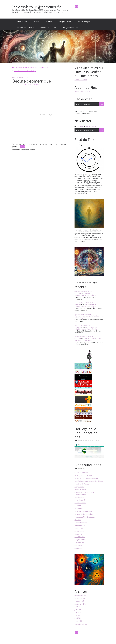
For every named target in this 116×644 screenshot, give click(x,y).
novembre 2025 (80, 598)
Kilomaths (78, 534)
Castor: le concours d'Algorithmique (25, 71)
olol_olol (78, 293)
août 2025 (78, 607)
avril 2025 (78, 618)
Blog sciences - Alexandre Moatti (86, 478)
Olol (76, 316)
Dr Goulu (78, 520)
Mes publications (65, 21)
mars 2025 (78, 621)
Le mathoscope (80, 503)
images (63, 144)
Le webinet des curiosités (84, 514)
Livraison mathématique (83, 511)
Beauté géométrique (32, 81)
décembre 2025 (80, 595)
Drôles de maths (80, 490)
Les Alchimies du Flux (82, 91)
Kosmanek (78, 327)
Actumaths (78, 548)
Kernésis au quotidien (48, 27)
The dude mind (80, 537)
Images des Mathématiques (85, 517)
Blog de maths (80, 540)
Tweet (36, 85)
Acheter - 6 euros (81, 80)
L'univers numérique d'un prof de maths (25, 68)
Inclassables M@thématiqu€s (37, 7)
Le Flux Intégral (84, 21)
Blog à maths (79, 487)
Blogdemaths (79, 497)
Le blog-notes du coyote (83, 475)
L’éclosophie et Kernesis (25, 27)
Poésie (37, 21)
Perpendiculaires (81, 523)
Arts (40, 144)
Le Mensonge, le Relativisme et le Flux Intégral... (86, 294)
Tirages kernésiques (70, 27)
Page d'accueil (44, 68)
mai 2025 (78, 615)
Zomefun (78, 506)
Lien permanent (19, 144)
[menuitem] (22, 22)
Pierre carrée (79, 542)
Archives (49, 21)
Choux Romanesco (81, 473)
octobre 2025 (79, 601)
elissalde (78, 305)
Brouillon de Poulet (82, 484)
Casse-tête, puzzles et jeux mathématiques (84, 493)
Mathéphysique (80, 508)
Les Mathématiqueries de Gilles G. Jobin (89, 481)
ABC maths (78, 545)
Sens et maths (80, 525)
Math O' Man (79, 528)
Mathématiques (22, 21)
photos (15, 147)
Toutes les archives (81, 624)
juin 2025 (78, 612)
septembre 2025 (80, 604)
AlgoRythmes (79, 531)
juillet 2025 (78, 610)
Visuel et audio (48, 144)
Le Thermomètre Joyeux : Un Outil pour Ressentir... (88, 339)
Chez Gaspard (80, 500)
